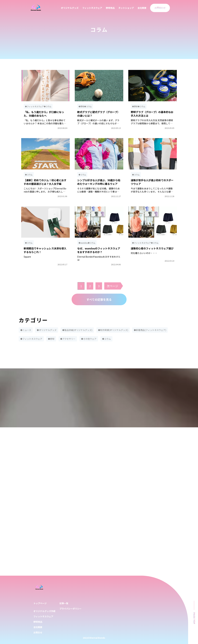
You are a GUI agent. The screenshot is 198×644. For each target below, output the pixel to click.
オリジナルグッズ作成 (44, 611)
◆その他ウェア (89, 339)
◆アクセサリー (68, 339)
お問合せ (38, 632)
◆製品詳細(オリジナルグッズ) (77, 330)
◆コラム (106, 339)
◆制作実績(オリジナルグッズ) (113, 330)
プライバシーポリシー (71, 609)
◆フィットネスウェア (31, 339)
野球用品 (110, 8)
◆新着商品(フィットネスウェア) (150, 330)
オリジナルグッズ (70, 8)
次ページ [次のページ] (112, 286)
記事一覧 (64, 603)
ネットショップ (126, 8)
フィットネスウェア (92, 8)
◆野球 (51, 339)
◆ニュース (26, 330)
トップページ (40, 603)
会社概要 (142, 8)
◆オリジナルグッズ (47, 330)
